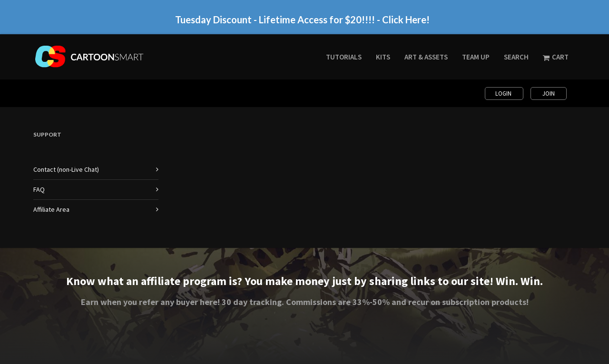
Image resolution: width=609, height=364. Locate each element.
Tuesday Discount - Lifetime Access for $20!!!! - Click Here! (302, 20)
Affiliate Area (51, 209)
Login (504, 93)
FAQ (39, 189)
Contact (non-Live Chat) (66, 169)
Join (549, 93)
